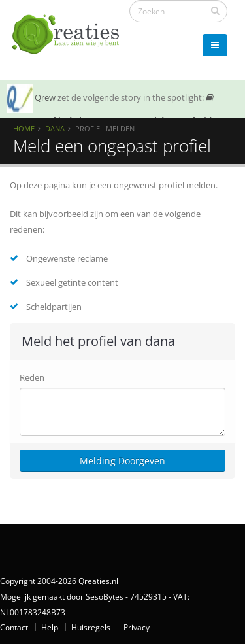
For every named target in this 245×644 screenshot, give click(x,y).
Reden (32, 377)
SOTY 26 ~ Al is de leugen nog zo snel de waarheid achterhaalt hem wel (110, 117)
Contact (14, 627)
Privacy (137, 627)
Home (24, 128)
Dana (55, 128)
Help (50, 627)
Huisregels (91, 627)
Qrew (45, 97)
